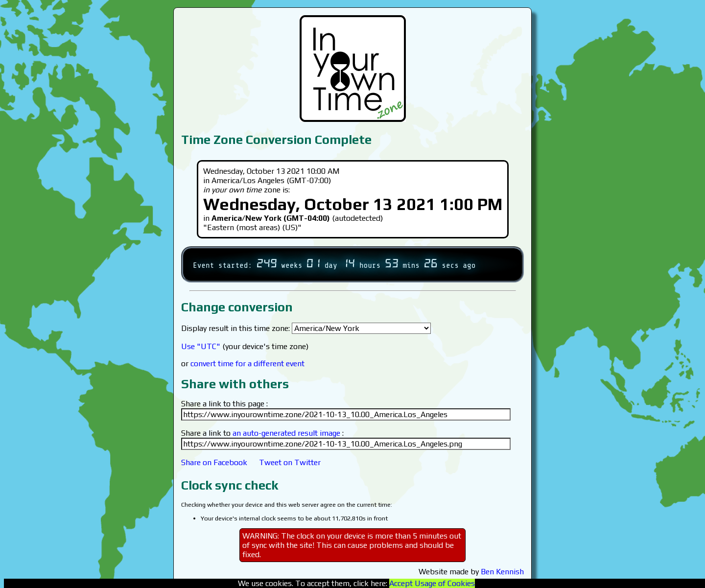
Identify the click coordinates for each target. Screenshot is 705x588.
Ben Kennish (502, 572)
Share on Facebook (214, 462)
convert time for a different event (247, 364)
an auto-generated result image (286, 433)
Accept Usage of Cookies (432, 583)
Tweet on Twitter (290, 462)
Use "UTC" (201, 346)
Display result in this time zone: (306, 328)
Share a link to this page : (224, 404)
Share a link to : (262, 433)
